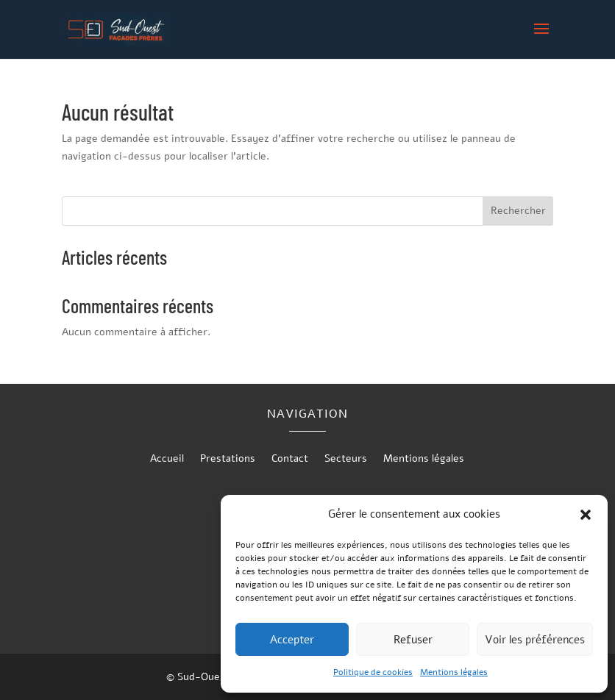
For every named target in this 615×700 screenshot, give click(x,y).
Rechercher (518, 211)
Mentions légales (454, 672)
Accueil (167, 460)
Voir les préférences (535, 640)
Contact (290, 460)
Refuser (413, 640)
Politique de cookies (373, 672)
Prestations (228, 460)
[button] (586, 515)
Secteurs (346, 460)
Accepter (292, 640)
